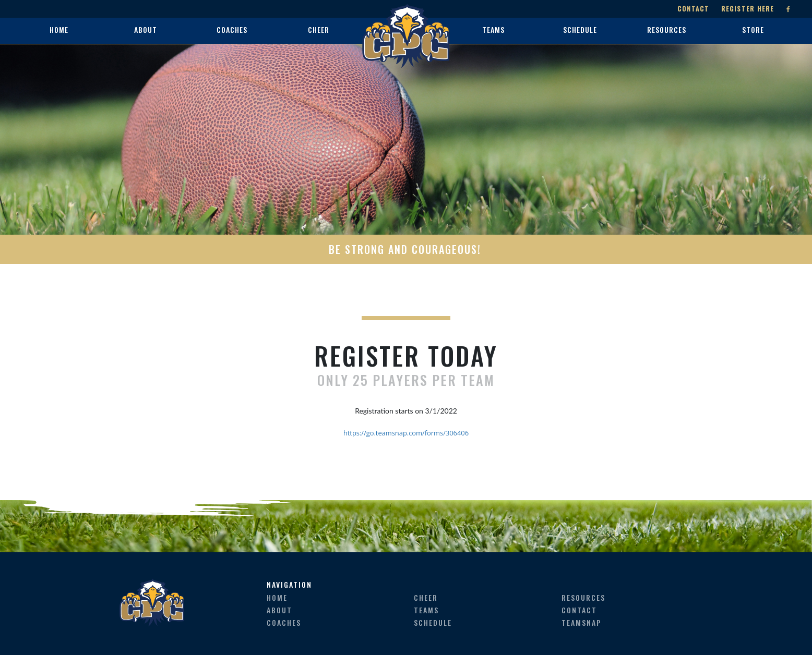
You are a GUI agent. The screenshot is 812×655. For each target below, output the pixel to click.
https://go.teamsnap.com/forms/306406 (406, 433)
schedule (433, 622)
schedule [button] (580, 29)
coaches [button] (232, 29)
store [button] (753, 29)
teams (426, 610)
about (279, 610)
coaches (284, 622)
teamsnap (582, 622)
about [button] (146, 29)
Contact (693, 9)
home (59, 29)
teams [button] (493, 29)
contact (579, 610)
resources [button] (667, 29)
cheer (426, 597)
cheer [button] (319, 29)
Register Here (748, 9)
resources (583, 597)
